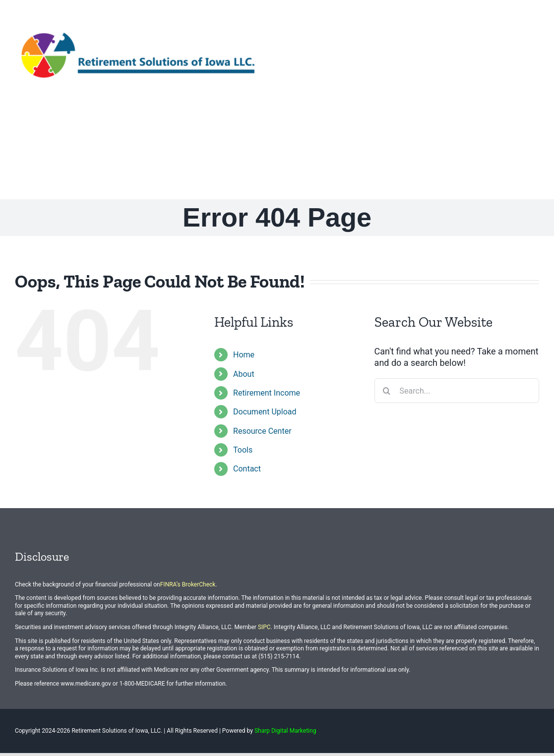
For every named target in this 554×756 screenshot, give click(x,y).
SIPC (264, 627)
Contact (247, 469)
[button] (523, 144)
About (244, 374)
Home (244, 355)
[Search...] (457, 391)
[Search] (387, 391)
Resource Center (262, 431)
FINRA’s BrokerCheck (188, 584)
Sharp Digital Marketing (285, 731)
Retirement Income (267, 393)
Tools (243, 450)
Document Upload (265, 412)
